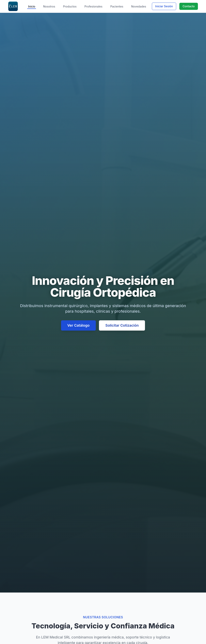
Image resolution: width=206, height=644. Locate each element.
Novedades (139, 6)
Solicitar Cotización (122, 325)
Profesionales (94, 6)
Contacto (189, 6)
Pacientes (117, 6)
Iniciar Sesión (164, 6)
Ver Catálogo (79, 325)
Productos (70, 6)
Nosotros (49, 6)
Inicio (32, 6)
